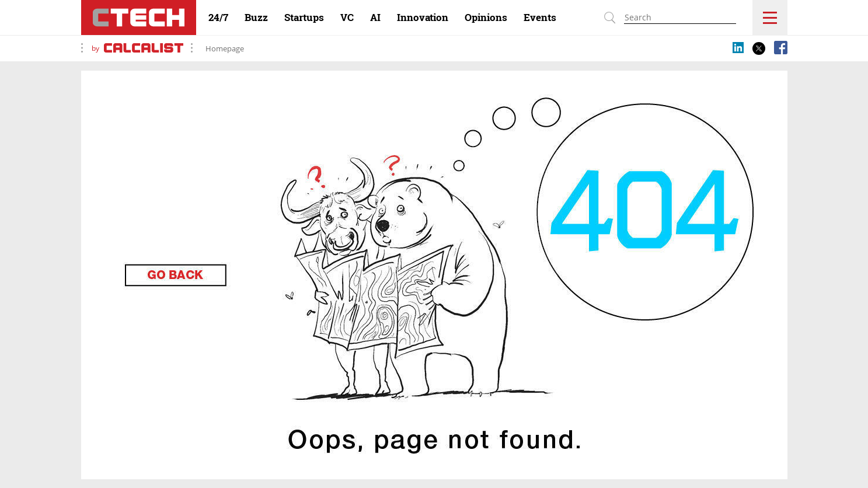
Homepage (225, 48)
